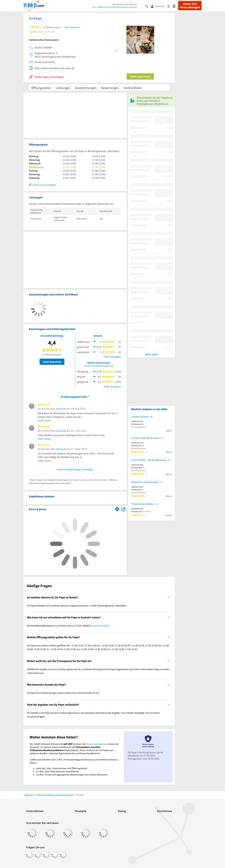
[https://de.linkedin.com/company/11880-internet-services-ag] (55, 855)
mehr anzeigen (112, 357)
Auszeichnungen (86, 88)
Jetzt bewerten (52, 362)
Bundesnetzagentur (97, 744)
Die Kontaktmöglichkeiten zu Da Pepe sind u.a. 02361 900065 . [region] (68, 626)
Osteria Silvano (140, 416)
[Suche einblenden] (148, 6)
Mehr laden (152, 354)
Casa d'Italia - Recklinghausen (149, 460)
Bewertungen (110, 88)
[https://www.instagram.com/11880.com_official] (38, 855)
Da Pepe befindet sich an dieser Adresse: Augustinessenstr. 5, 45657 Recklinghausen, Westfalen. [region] (77, 606)
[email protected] (100, 626)
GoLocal (61, 409)
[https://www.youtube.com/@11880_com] (63, 855)
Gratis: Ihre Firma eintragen (190, 6)
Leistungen (63, 88)
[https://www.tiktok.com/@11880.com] (46, 855)
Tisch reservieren (140, 77)
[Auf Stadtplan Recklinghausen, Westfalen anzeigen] (123, 509)
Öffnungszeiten (41, 88)
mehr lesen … (46, 420)
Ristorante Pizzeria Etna (145, 482)
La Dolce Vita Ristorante (145, 438)
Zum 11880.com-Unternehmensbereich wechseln (115, 7)
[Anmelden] (159, 6)
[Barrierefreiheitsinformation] (170, 6)
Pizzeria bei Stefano (143, 504)
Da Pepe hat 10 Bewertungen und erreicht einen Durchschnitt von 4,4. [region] (63, 693)
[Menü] (175, 6)
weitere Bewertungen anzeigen (75, 469)
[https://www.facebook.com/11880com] (30, 855)
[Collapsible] (169, 598)
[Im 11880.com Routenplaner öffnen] (117, 509)
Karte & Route (133, 88)
